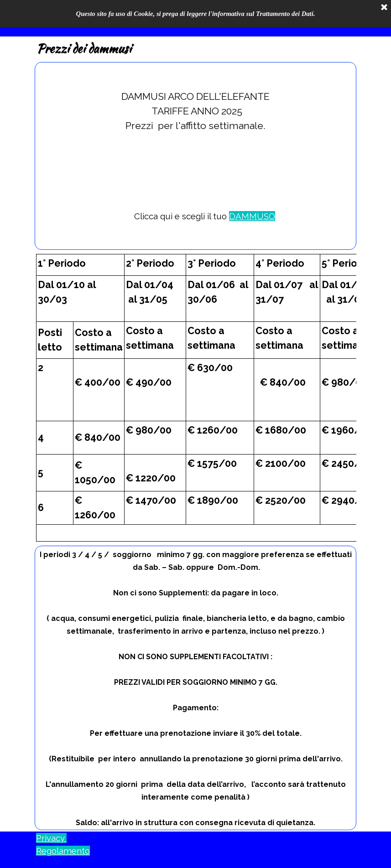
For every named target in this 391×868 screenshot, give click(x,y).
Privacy (51, 838)
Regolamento (63, 851)
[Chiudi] (384, 8)
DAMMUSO (252, 216)
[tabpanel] (196, 156)
